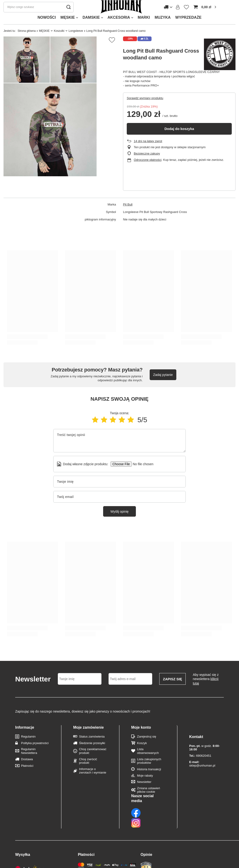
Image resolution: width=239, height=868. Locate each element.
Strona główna (27, 40)
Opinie (146, 829)
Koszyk (142, 752)
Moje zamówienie (89, 737)
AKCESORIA (119, 27)
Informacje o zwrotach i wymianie (93, 780)
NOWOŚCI (47, 27)
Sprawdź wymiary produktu (145, 107)
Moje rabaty (145, 785)
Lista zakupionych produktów (149, 770)
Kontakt (196, 737)
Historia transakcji (149, 779)
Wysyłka (23, 829)
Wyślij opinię (119, 521)
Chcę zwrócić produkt (88, 770)
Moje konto (141, 737)
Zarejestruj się (147, 746)
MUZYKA (163, 27)
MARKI (144, 27)
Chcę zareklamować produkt (93, 760)
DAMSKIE (91, 27)
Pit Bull (128, 214)
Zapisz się (173, 688)
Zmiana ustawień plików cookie (148, 799)
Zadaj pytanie (163, 384)
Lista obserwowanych (148, 760)
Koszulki (59, 40)
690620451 (200, 756)
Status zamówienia (92, 746)
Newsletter (144, 791)
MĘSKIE (68, 27)
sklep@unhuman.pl (202, 764)
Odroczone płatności (148, 169)
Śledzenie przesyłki (92, 752)
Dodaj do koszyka (179, 138)
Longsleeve (76, 40)
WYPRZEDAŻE (188, 27)
